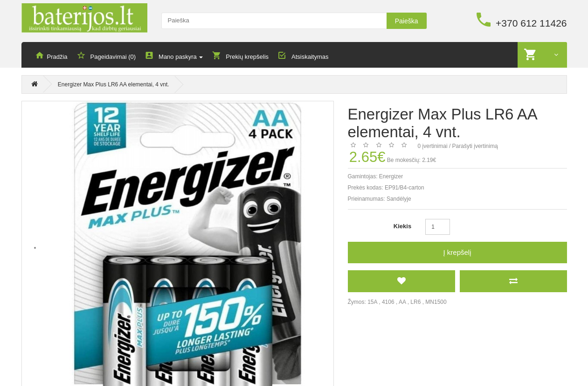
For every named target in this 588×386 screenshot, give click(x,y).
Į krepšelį (457, 253)
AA (402, 302)
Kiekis (402, 227)
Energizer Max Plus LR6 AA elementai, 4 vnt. (114, 86)
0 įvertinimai (433, 147)
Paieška (407, 21)
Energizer (391, 177)
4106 (388, 302)
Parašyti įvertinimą (475, 147)
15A (372, 302)
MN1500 (436, 302)
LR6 (415, 302)
